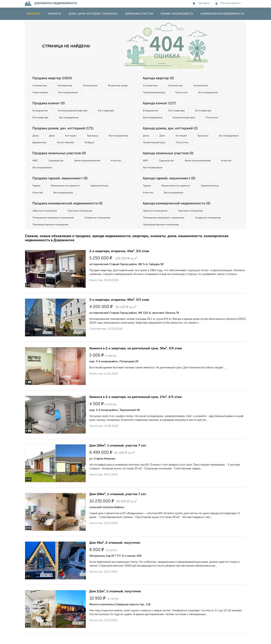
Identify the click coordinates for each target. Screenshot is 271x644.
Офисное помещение (45, 221)
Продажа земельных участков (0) (60, 162)
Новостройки (72, 93)
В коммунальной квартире (75, 111)
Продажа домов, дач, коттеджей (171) (64, 130)
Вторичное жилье (43, 93)
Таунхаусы (96, 137)
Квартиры (33, 14)
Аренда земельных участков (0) (169, 162)
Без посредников (101, 93)
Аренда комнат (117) (160, 104)
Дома (36, 137)
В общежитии (41, 111)
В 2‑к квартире (110, 111)
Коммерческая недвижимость (223, 14)
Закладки (201, 3)
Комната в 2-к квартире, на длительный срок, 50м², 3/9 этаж (136, 359)
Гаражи (37, 195)
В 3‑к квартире (41, 118)
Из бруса (38, 151)
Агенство (120, 170)
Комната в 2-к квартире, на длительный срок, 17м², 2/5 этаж (135, 408)
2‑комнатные (66, 86)
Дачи (53, 137)
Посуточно (184, 93)
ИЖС (36, 170)
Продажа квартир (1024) (53, 78)
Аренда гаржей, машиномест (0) (170, 188)
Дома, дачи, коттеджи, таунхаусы (93, 14)
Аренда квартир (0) (159, 78)
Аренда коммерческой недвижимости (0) (177, 213)
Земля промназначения (90, 170)
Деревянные (71, 144)
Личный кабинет (228, 3)
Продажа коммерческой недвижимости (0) (69, 213)
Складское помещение (99, 228)
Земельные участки (139, 14)
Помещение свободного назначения (54, 228)
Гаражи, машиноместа (177, 14)
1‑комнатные (40, 86)
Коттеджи (73, 137)
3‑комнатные (92, 86)
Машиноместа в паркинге (67, 195)
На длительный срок (155, 93)
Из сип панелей (98, 144)
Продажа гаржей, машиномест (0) (61, 188)
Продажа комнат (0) (49, 104)
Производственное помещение (51, 235)
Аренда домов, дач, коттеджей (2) (171, 137)
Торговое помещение (82, 221)
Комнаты (54, 14)
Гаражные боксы (102, 195)
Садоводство (58, 170)
